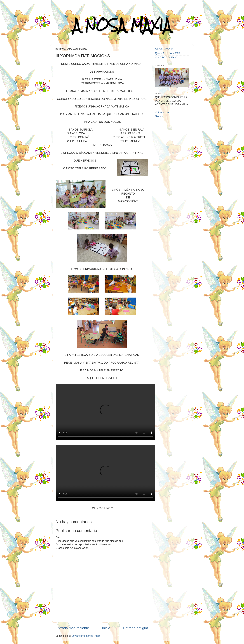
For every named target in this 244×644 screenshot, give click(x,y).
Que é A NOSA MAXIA (168, 53)
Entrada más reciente (72, 628)
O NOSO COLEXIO (166, 57)
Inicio (106, 628)
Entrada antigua (136, 628)
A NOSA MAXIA (122, 25)
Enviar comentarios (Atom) (86, 636)
